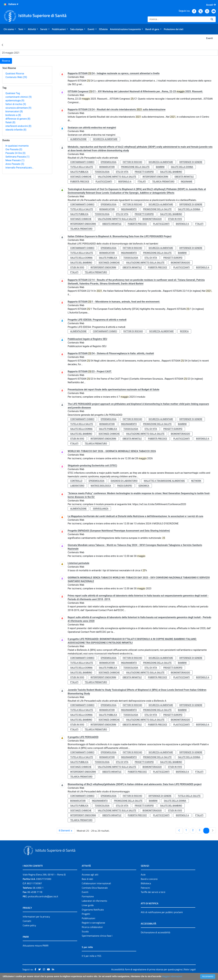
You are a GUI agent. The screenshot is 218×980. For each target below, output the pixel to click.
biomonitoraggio (152, 219)
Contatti (27, 921)
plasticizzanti (104, 182)
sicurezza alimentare (18, 108)
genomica (144, 486)
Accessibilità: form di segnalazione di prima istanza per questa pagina (147, 969)
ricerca (184, 331)
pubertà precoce (80, 182)
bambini (160, 167)
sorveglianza (101, 509)
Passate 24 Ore (15, 153)
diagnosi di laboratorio (124, 481)
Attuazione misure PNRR (36, 946)
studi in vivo (175, 219)
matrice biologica (101, 486)
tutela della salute (82, 167)
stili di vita (122, 172)
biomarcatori (14, 111)
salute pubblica (79, 172)
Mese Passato (15, 160)
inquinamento (129, 209)
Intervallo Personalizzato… (20, 168)
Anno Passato (15, 164)
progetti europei (144, 172)
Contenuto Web (16, 77)
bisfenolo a (13, 115)
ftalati (10, 122)
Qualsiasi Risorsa (15, 74)
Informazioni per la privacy (36, 917)
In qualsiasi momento (17, 146)
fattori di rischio (16, 104)
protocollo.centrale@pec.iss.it (43, 896)
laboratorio (77, 486)
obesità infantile (16, 130)
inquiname (187, 182)
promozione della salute (135, 167)
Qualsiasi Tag (13, 93)
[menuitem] (10, 29)
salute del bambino (171, 172)
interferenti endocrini (18, 126)
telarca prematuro (163, 182)
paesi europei (125, 486)
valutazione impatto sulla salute (117, 177)
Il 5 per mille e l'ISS (92, 956)
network (196, 481)
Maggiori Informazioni (172, 976)
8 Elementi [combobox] (67, 831)
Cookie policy (29, 925)
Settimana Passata (17, 157)
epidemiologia (15, 101)
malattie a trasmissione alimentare (164, 481)
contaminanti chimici (19, 97)
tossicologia (102, 172)
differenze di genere (18, 119)
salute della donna (182, 167)
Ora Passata (14, 149)
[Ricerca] (178, 19)
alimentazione (78, 139)
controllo (76, 481)
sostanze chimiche (81, 177)
